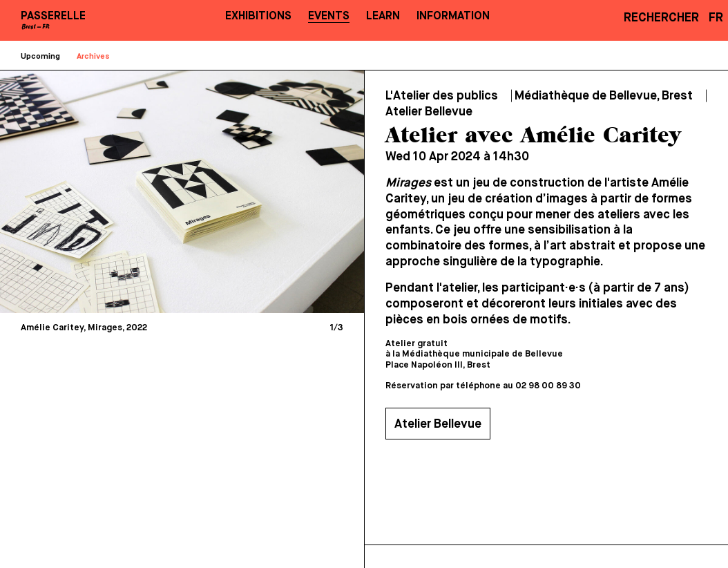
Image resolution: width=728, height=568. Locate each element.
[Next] (267, 191)
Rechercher (661, 18)
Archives (93, 57)
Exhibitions (258, 16)
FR (716, 18)
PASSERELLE (53, 16)
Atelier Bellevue (438, 424)
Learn (383, 16)
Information (453, 16)
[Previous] (98, 191)
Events (329, 16)
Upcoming (40, 57)
